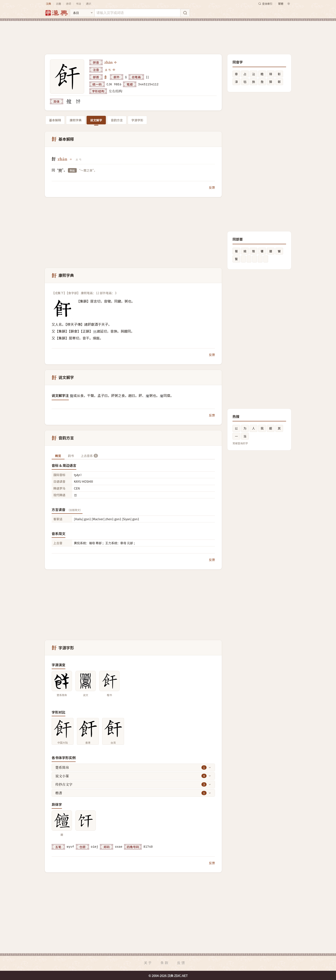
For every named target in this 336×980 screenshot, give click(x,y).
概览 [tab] (58, 456)
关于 (148, 963)
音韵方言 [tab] (117, 120)
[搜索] (185, 13)
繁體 (281, 4)
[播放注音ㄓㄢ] (114, 70)
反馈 (212, 187)
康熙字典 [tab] (76, 120)
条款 (165, 963)
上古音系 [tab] (89, 456)
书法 (78, 4)
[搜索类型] (82, 13)
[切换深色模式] (289, 4)
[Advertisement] (168, 34)
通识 (88, 4)
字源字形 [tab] (137, 120)
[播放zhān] (116, 62)
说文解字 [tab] (96, 120)
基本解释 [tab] (55, 120)
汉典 (48, 4)
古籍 (58, 4)
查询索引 (265, 4)
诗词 (68, 4)
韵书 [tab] (71, 456)
